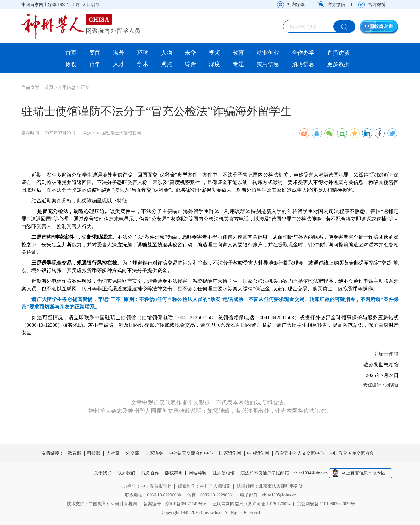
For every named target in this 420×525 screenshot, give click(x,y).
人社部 (113, 453)
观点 (167, 64)
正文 (85, 87)
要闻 (95, 53)
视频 (214, 53)
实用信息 (268, 64)
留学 (95, 64)
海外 (119, 53)
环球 (143, 53)
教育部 (75, 453)
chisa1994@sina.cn (311, 473)
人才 (119, 64)
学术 (143, 64)
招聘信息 (303, 64)
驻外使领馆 (224, 473)
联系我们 (126, 473)
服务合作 (150, 473)
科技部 (94, 453)
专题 (238, 64)
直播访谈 (338, 53)
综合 (191, 64)
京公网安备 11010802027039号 (326, 504)
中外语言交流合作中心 (191, 453)
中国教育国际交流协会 (352, 453)
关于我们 (103, 473)
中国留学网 (258, 453)
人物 (167, 53)
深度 (214, 64)
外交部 (132, 453)
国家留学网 (230, 453)
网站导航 (198, 473)
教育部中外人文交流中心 (300, 453)
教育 (238, 53)
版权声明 (174, 473)
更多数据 (338, 64)
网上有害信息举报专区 (363, 473)
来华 (191, 53)
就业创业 (268, 53)
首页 (71, 53)
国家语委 (154, 453)
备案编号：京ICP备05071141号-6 (175, 504)
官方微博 (377, 5)
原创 (71, 64)
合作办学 (303, 53)
